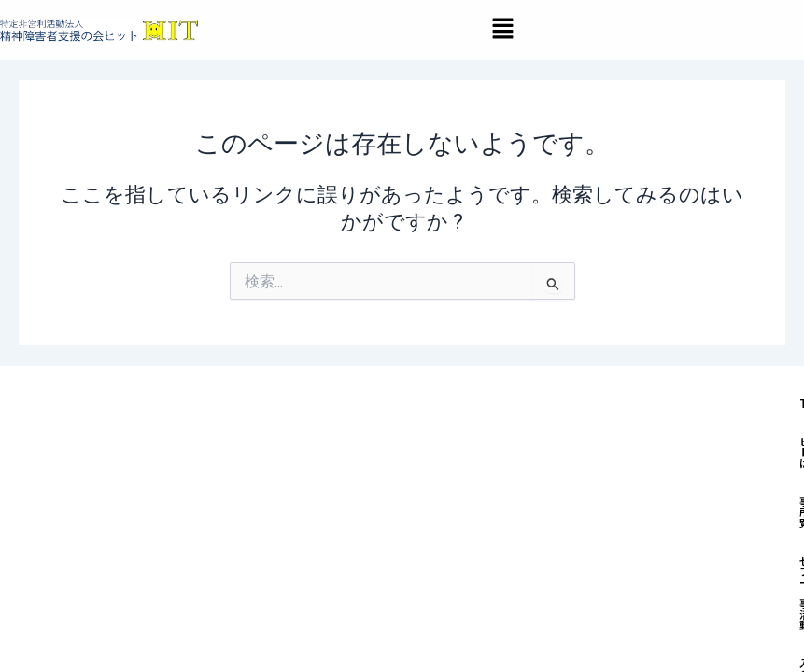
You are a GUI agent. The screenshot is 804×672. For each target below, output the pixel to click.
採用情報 (518, 552)
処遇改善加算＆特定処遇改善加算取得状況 (427, 594)
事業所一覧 (484, 510)
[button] (502, 30)
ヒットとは (386, 510)
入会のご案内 (336, 552)
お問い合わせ (616, 552)
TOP (309, 510)
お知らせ (434, 552)
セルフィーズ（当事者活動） (638, 510)
